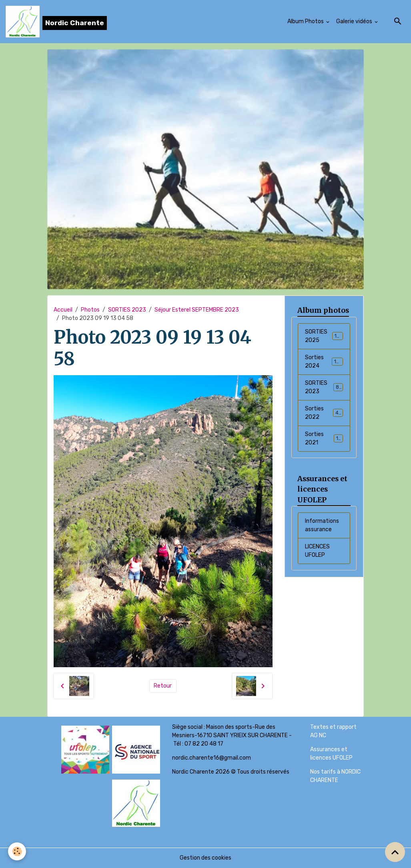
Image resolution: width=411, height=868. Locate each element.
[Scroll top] (395, 852)
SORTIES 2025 (324, 336)
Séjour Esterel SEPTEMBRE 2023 (197, 310)
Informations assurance (322, 525)
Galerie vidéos (355, 21)
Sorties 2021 (324, 438)
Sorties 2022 (324, 413)
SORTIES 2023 (127, 310)
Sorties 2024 (324, 362)
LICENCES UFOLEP (317, 551)
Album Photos (306, 21)
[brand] (56, 22)
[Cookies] (17, 851)
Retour (163, 686)
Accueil (63, 310)
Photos (90, 310)
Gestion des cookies (205, 858)
